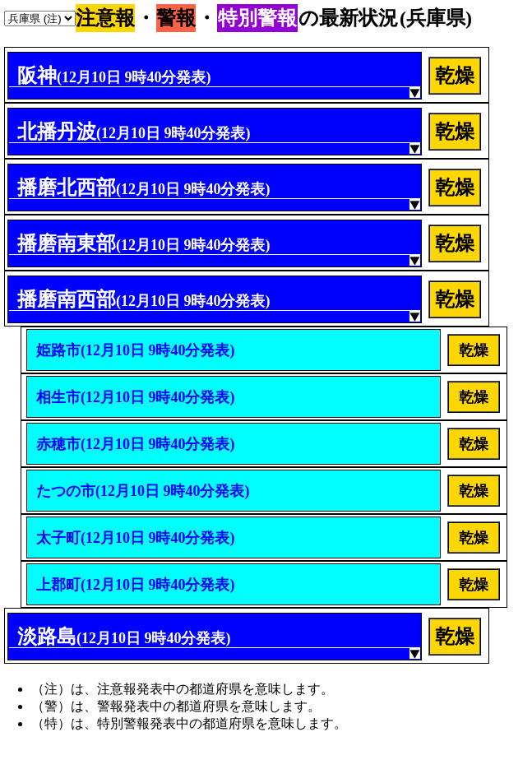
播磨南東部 (144, 243)
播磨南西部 (144, 299)
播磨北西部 (144, 188)
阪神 (114, 76)
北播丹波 (134, 132)
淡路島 (124, 637)
